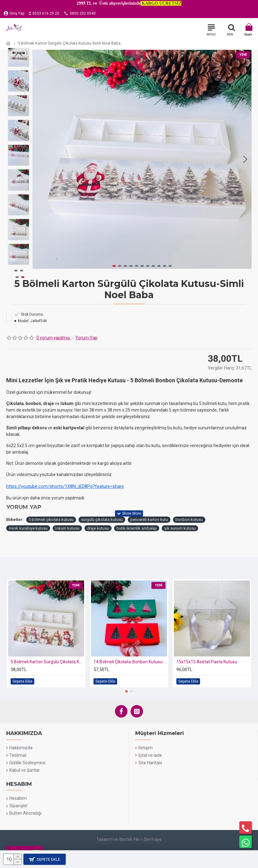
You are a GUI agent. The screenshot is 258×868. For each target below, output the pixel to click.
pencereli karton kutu (149, 520)
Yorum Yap (86, 338)
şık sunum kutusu (180, 528)
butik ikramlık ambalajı (137, 528)
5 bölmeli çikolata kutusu (51, 520)
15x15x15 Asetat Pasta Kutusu (207, 662)
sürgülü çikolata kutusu (102, 520)
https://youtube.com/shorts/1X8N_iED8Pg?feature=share (65, 486)
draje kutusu (98, 528)
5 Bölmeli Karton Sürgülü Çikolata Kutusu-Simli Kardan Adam (47, 662)
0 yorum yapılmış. (54, 338)
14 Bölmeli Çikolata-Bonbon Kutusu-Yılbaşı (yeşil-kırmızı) (130, 662)
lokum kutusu (67, 528)
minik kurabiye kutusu (28, 528)
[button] (245, 159)
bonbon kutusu (189, 520)
